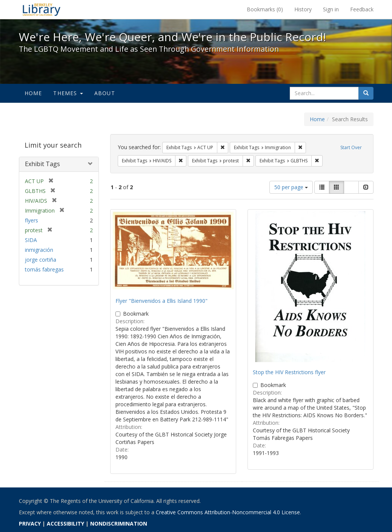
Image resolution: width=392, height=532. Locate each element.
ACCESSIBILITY (65, 524)
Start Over (351, 147)
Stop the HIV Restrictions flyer (289, 372)
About (105, 93)
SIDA (31, 240)
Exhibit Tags (42, 164)
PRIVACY (30, 524)
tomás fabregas (44, 269)
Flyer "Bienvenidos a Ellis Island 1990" (161, 301)
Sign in (331, 9)
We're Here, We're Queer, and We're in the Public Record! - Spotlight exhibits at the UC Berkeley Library (42, 9)
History (303, 9)
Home (33, 93)
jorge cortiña (41, 260)
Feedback (362, 9)
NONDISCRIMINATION (119, 524)
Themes (68, 93)
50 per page (291, 187)
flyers (32, 220)
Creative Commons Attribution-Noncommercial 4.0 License (228, 512)
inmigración (39, 250)
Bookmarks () (265, 9)
